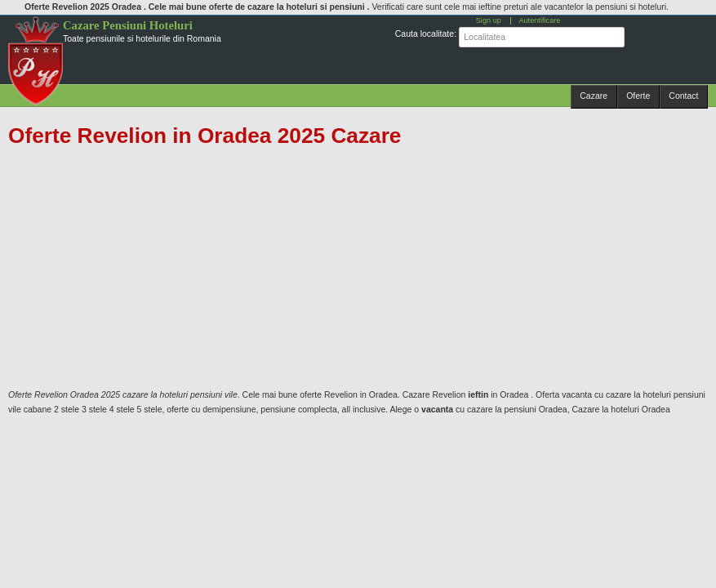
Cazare (594, 96)
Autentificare (539, 20)
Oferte (638, 96)
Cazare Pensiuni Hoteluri (128, 25)
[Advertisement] (350, 268)
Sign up (489, 20)
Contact (683, 96)
